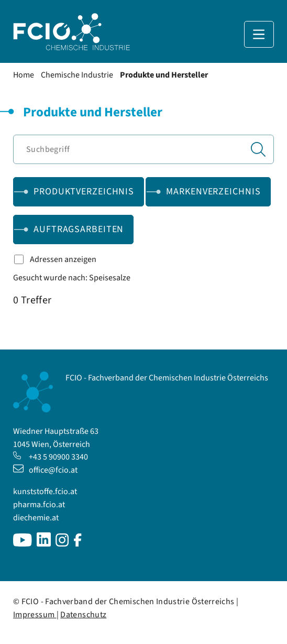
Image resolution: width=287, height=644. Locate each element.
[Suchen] (258, 149)
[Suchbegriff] (144, 149)
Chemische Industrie (77, 75)
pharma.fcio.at (39, 505)
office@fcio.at (45, 470)
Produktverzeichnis (84, 192)
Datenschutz (83, 615)
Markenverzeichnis (213, 192)
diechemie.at (36, 518)
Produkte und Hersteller (164, 75)
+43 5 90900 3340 (51, 457)
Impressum (35, 615)
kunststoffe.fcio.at (45, 492)
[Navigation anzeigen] (259, 34)
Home (24, 75)
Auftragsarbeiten (79, 229)
